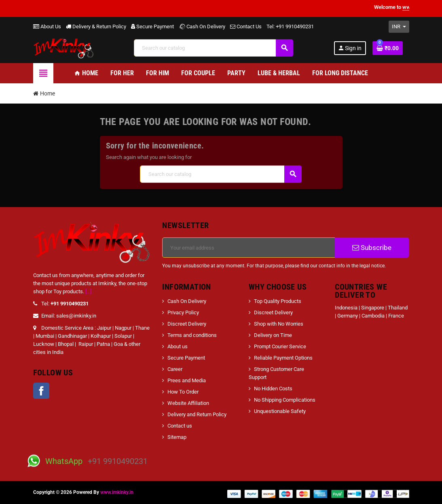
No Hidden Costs (273, 389)
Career (175, 369)
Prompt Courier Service (280, 346)
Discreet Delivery (187, 324)
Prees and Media (187, 380)
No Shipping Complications (285, 400)
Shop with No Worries (279, 324)
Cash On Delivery (202, 26)
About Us (47, 26)
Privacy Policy (183, 312)
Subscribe (372, 248)
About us (178, 346)
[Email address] (249, 248)
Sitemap (177, 437)
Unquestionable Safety (280, 411)
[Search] (214, 48)
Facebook (41, 391)
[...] (88, 291)
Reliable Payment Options (283, 358)
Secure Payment (152, 26)
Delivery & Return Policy (96, 26)
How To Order (183, 392)
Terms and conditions (192, 335)
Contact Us (246, 26)
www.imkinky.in (117, 492)
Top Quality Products (278, 301)
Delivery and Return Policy (197, 414)
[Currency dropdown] (399, 27)
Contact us (180, 426)
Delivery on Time (273, 335)
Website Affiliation (188, 403)
